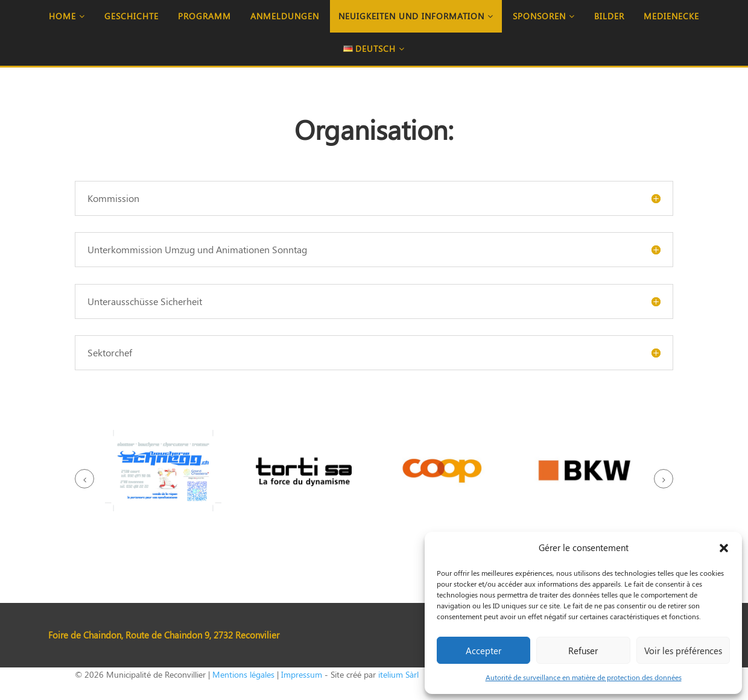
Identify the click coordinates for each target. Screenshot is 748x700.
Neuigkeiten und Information (416, 16)
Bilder (609, 16)
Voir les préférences (683, 651)
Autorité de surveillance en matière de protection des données (584, 677)
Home (67, 16)
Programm (204, 16)
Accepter (483, 651)
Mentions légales (243, 674)
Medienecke (671, 16)
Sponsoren (544, 16)
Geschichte (132, 16)
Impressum (302, 674)
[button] (724, 548)
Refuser (583, 651)
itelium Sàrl (398, 674)
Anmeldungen (285, 16)
